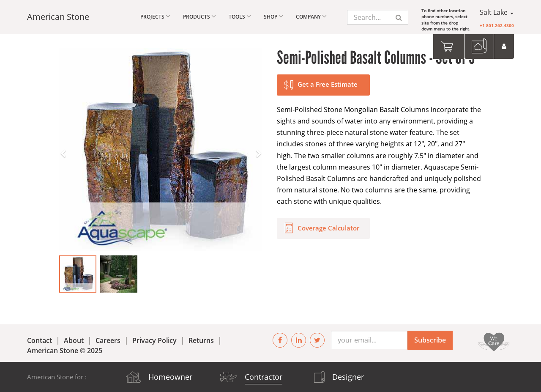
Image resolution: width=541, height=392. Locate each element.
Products (199, 16)
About (74, 340)
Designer (348, 377)
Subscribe (430, 340)
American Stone (58, 17)
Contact (40, 340)
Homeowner (170, 377)
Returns (201, 340)
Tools (240, 16)
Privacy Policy (154, 340)
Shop (273, 16)
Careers (108, 340)
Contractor (264, 377)
